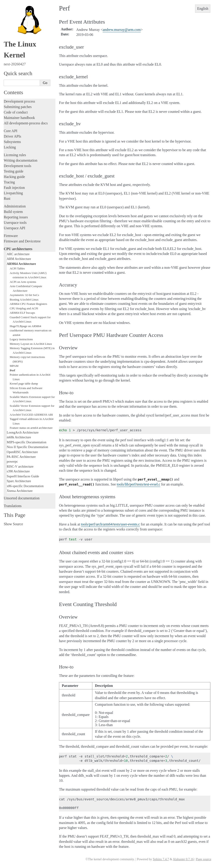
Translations (13, 506)
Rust (7, 199)
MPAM (14, 366)
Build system (13, 212)
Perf (12, 370)
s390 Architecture (18, 471)
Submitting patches (18, 107)
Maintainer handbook (19, 118)
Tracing (9, 182)
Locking (10, 147)
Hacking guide (14, 177)
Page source (204, 859)
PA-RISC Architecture (21, 457)
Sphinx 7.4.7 (161, 859)
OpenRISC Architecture (22, 452)
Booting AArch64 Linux (24, 300)
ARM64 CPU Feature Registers (28, 304)
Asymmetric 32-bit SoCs (24, 295)
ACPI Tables (17, 268)
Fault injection (14, 188)
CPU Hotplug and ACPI (24, 308)
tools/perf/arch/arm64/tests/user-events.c (110, 524)
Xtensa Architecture (20, 491)
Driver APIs (12, 136)
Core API (10, 131)
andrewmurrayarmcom (122, 30)
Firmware (11, 236)
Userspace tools (15, 223)
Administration (15, 206)
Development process (19, 101)
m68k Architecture (19, 437)
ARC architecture (18, 254)
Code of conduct (16, 112)
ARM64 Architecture (21, 264)
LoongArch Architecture (23, 432)
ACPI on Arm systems (23, 282)
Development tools (17, 166)
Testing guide (13, 171)
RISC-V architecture (20, 466)
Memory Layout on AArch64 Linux (31, 344)
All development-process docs (26, 123)
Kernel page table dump (24, 383)
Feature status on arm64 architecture (31, 428)
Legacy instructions (21, 339)
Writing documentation (20, 160)
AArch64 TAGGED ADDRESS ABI (31, 415)
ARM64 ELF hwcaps (22, 313)
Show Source (13, 524)
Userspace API (14, 228)
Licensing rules (15, 155)
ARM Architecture (19, 259)
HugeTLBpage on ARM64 (26, 326)
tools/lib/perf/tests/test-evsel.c (139, 484)
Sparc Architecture (19, 481)
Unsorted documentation (22, 498)
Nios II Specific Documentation (27, 447)
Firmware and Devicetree (22, 241)
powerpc (12, 461)
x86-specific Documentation (25, 486)
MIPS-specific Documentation (27, 442)
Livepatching (13, 193)
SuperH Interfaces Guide (23, 476)
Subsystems (12, 142)
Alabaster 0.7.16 (183, 859)
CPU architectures (18, 249)
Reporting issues (16, 217)
